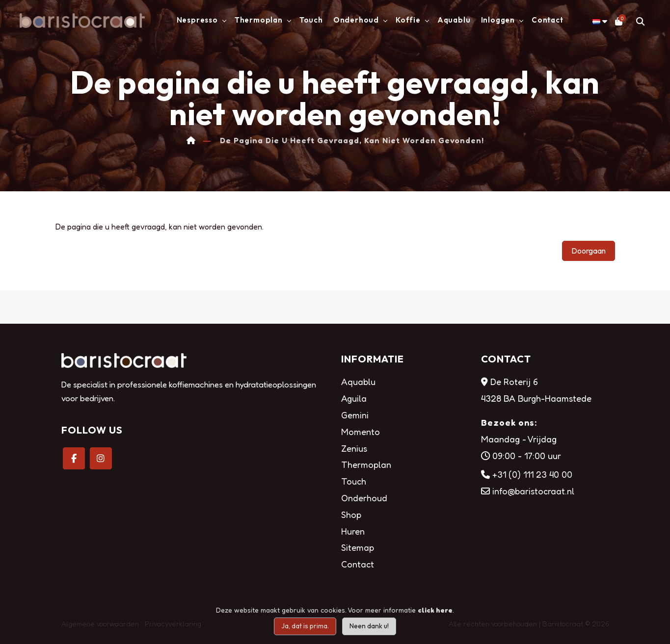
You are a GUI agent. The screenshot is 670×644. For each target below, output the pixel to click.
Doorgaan (589, 251)
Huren (353, 531)
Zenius (354, 448)
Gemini (355, 415)
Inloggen (498, 20)
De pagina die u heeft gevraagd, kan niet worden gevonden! (352, 141)
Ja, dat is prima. (305, 626)
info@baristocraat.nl (533, 491)
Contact (548, 20)
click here (435, 610)
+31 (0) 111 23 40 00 (532, 474)
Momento (361, 432)
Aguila (354, 398)
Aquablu (454, 20)
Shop (351, 515)
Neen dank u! (369, 626)
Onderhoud (356, 20)
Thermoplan (259, 20)
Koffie (408, 20)
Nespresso (197, 20)
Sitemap (358, 547)
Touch (311, 20)
